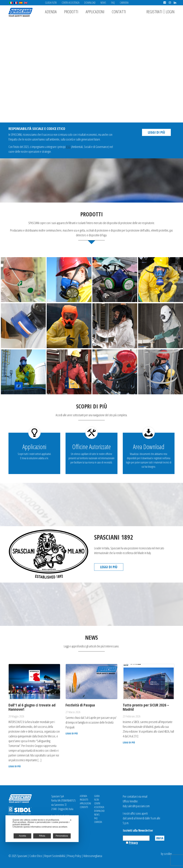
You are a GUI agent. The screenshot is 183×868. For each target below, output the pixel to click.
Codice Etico (36, 856)
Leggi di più (156, 132)
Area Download (149, 447)
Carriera (124, 3)
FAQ (113, 3)
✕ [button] (71, 820)
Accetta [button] (22, 836)
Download (90, 3)
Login (170, 12)
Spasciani (20, 12)
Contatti (119, 12)
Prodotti (71, 12)
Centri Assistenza (70, 3)
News (103, 3)
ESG (68, 147)
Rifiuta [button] (42, 836)
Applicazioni (95, 12)
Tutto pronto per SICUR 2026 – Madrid (146, 707)
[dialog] (42, 829)
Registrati (154, 12)
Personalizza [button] (62, 836)
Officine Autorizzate (91, 447)
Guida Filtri (51, 3)
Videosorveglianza (93, 856)
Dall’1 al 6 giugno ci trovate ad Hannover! (32, 707)
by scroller (166, 854)
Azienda (51, 12)
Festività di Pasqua (80, 705)
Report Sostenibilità (55, 856)
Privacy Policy (74, 856)
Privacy (133, 843)
